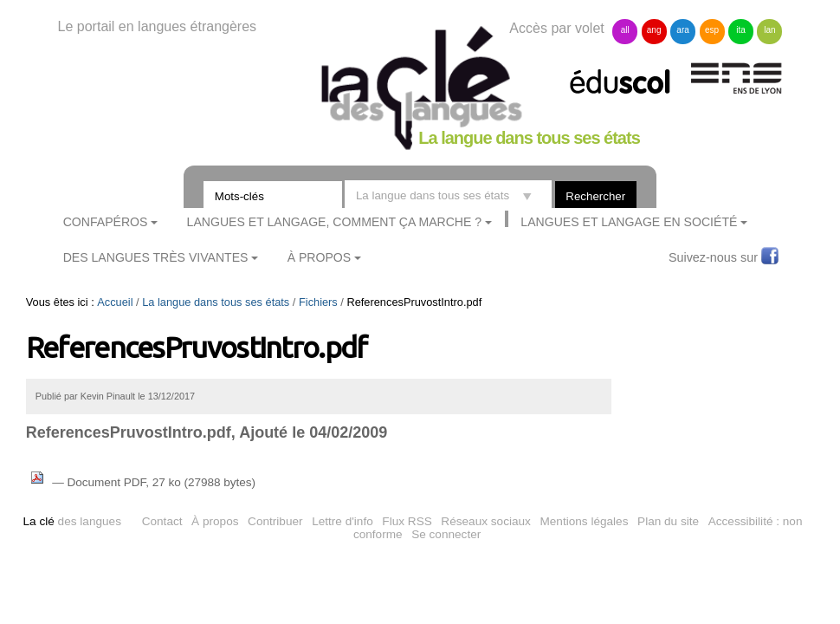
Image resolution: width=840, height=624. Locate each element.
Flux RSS (407, 521)
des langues (72, 521)
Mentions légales (584, 521)
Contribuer (275, 521)
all (625, 30)
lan (769, 30)
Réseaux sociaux (486, 521)
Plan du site (668, 521)
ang (654, 30)
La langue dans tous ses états (216, 302)
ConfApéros (106, 222)
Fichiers (318, 302)
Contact (162, 521)
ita (741, 30)
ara (682, 30)
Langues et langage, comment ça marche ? (335, 222)
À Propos (320, 257)
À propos (215, 521)
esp (712, 30)
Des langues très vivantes (156, 257)
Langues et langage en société (629, 222)
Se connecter (446, 534)
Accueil (115, 302)
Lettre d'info (342, 521)
